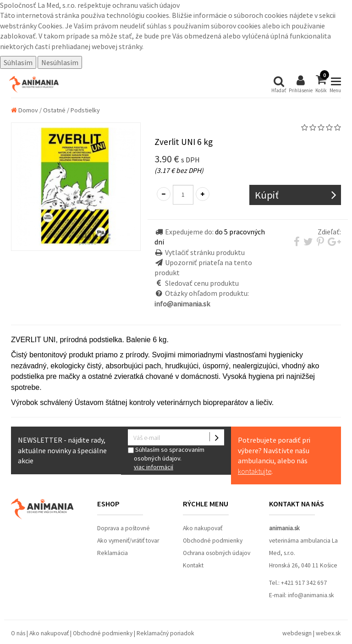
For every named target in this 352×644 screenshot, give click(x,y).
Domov (25, 110)
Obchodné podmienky (213, 541)
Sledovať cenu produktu (202, 283)
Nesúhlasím (60, 62)
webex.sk (328, 633)
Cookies (50, 26)
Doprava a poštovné (124, 528)
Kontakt (193, 565)
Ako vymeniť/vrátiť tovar (128, 541)
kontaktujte (255, 471)
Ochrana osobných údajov (217, 553)
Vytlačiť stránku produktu (205, 252)
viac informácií (154, 467)
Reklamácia (113, 553)
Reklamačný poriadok (165, 633)
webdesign (297, 633)
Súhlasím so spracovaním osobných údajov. (176, 458)
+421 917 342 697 (304, 583)
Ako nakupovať (203, 528)
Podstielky (85, 110)
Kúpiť (267, 195)
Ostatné (54, 110)
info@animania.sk (311, 595)
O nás (18, 633)
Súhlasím (18, 62)
